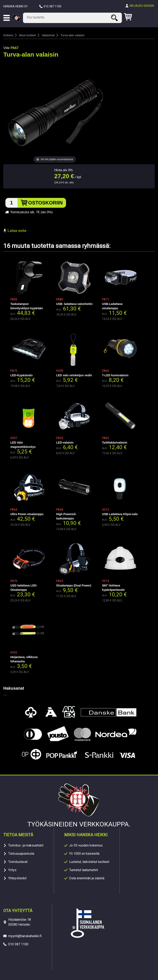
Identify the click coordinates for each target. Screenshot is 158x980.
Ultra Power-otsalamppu (27, 514)
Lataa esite (15, 231)
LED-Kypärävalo (21, 375)
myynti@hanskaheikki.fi (25, 936)
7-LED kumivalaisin (115, 375)
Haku (115, 18)
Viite (6, 48)
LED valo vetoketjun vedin (74, 375)
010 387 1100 (52, 6)
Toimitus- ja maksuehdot (26, 845)
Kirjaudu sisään (142, 6)
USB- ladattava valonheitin (74, 304)
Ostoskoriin (45, 203)
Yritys (12, 870)
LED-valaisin (65, 443)
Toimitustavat (18, 862)
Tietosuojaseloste (21, 854)
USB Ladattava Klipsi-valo (120, 514)
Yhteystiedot (17, 878)
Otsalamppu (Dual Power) (74, 585)
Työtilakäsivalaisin (115, 443)
